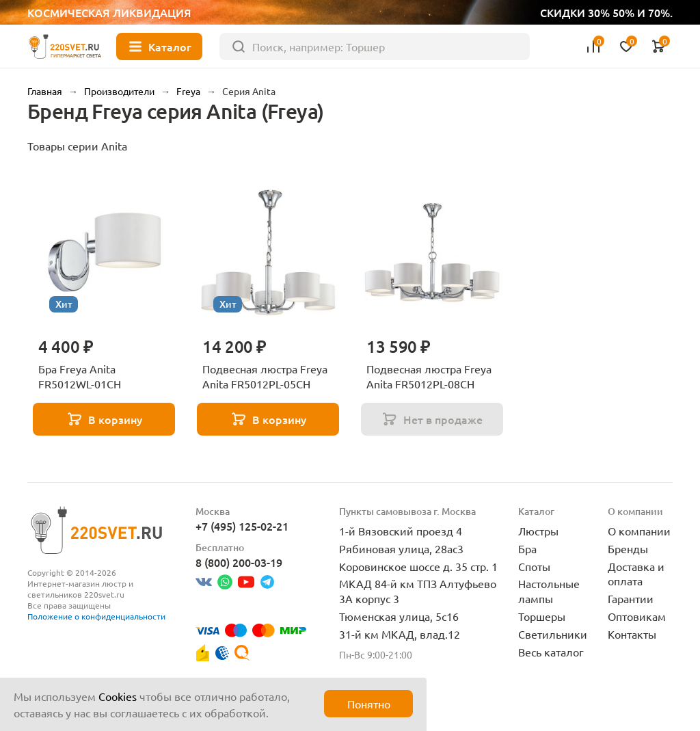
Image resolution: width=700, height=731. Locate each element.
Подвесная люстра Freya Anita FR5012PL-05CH (265, 376)
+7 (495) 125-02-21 (242, 526)
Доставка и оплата (636, 574)
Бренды (628, 548)
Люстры (538, 531)
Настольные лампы (549, 591)
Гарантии (631, 598)
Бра (527, 548)
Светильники (553, 634)
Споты (534, 566)
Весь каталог (551, 652)
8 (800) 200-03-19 (239, 562)
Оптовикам (637, 616)
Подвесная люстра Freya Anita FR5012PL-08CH (429, 376)
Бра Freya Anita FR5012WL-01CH (80, 376)
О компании (639, 531)
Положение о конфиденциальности (96, 616)
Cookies (118, 696)
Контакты (632, 634)
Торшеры (542, 616)
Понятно (369, 704)
